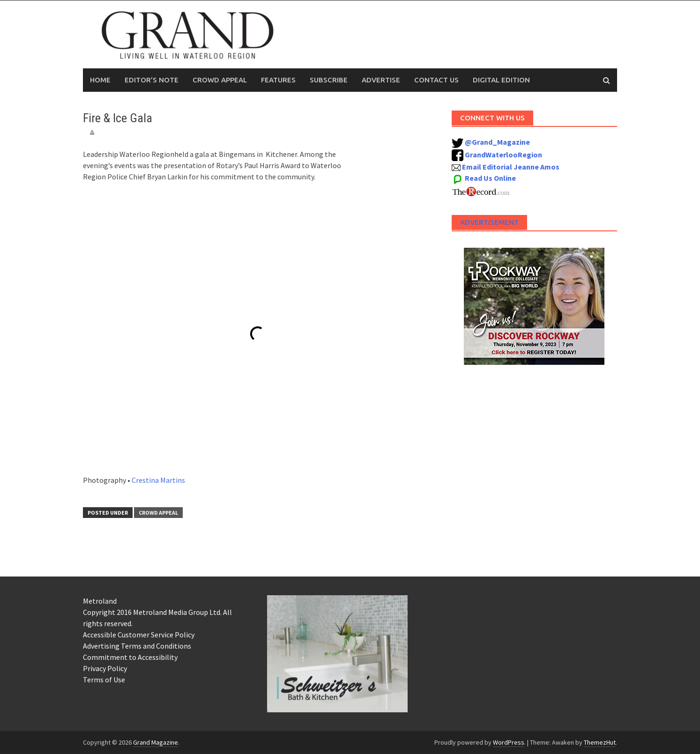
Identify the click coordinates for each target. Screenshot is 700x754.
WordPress (509, 742)
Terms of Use (104, 680)
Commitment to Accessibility (130, 657)
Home (100, 80)
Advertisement (489, 222)
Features (278, 80)
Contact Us (436, 80)
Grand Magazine (156, 742)
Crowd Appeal (220, 80)
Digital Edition (501, 80)
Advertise (381, 80)
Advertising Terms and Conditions (137, 646)
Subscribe (329, 80)
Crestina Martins (158, 480)
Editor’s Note (152, 80)
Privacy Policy (105, 668)
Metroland (100, 601)
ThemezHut (600, 742)
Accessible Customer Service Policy (139, 635)
